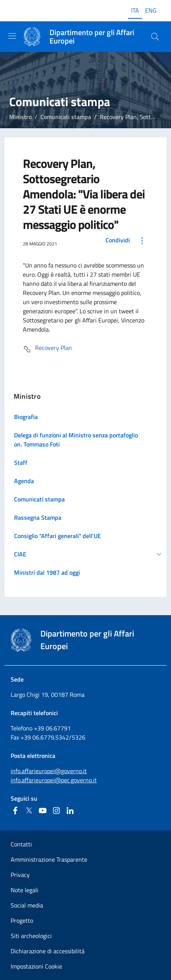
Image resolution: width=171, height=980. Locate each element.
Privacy (20, 875)
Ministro (20, 117)
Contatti (21, 844)
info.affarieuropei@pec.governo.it (54, 780)
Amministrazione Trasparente (49, 859)
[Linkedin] (70, 811)
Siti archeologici (31, 936)
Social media (27, 905)
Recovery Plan (47, 349)
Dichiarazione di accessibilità (48, 951)
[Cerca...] (155, 37)
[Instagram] (56, 811)
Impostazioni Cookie (36, 966)
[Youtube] (43, 811)
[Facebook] (15, 811)
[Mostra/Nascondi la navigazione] (12, 36)
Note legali (25, 890)
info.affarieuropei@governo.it (49, 771)
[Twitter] (29, 811)
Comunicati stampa (66, 117)
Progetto (22, 920)
